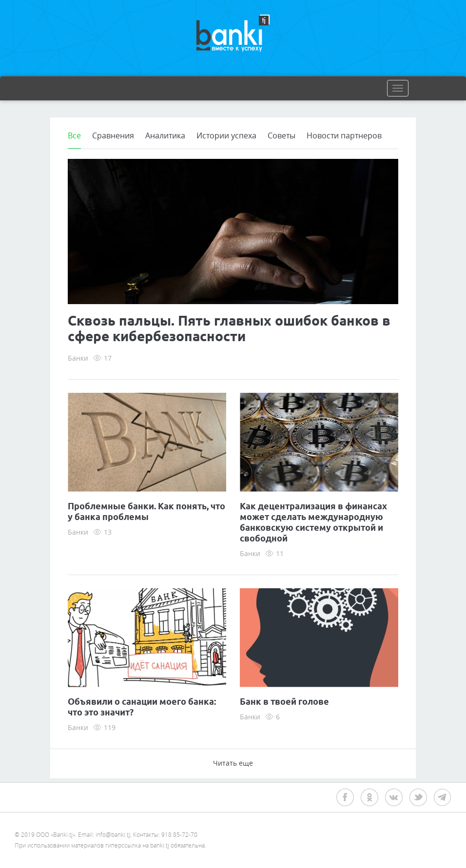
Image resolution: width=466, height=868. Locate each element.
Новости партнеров (344, 135)
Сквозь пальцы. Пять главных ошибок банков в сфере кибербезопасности (229, 329)
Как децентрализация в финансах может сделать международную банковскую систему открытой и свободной (313, 523)
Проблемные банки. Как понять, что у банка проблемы (146, 512)
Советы (282, 135)
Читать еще (233, 763)
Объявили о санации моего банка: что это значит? (142, 708)
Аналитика (165, 135)
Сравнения (113, 135)
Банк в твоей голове (284, 702)
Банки (78, 358)
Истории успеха (226, 135)
